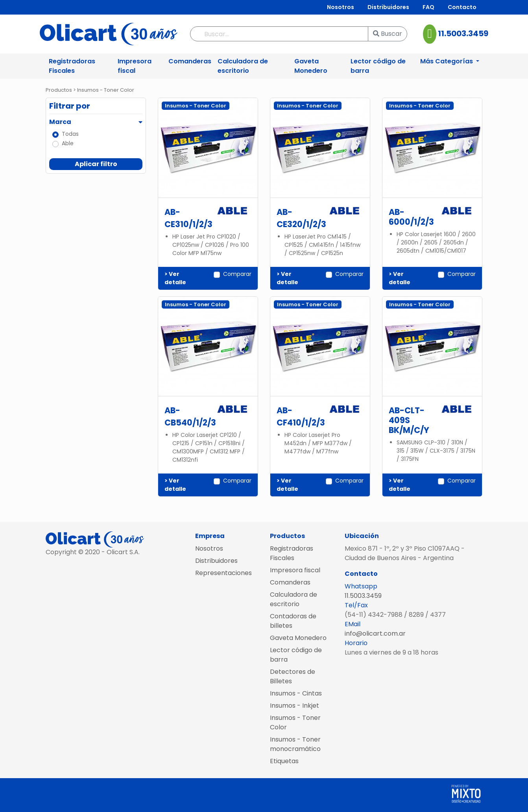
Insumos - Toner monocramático (295, 744)
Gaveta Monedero (311, 66)
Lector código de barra (378, 66)
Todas (70, 134)
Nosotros (341, 7)
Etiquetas (284, 761)
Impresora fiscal (135, 66)
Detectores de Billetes (293, 676)
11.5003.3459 (462, 33)
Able (68, 143)
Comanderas (190, 61)
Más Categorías (447, 61)
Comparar (237, 274)
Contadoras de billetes (293, 621)
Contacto (462, 7)
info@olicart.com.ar (375, 634)
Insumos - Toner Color (295, 722)
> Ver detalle (175, 278)
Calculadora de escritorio (243, 66)
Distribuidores (388, 7)
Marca (60, 122)
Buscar (388, 34)
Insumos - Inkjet (294, 706)
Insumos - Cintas (296, 693)
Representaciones (223, 573)
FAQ (428, 7)
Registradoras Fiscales (72, 66)
